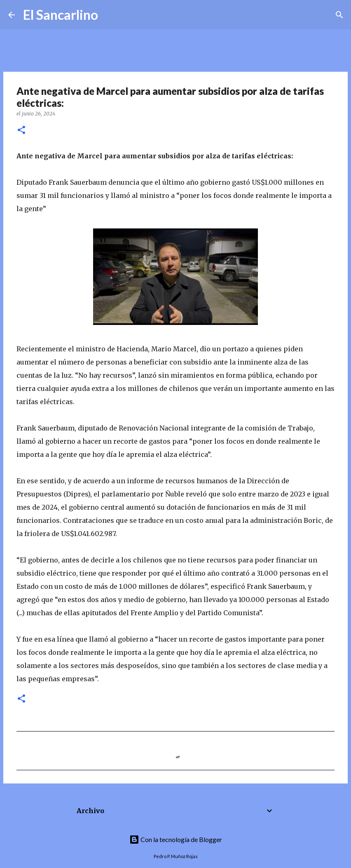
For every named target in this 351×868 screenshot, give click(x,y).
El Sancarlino (61, 15)
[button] (21, 131)
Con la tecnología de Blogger (176, 839)
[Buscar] (110, 15)
